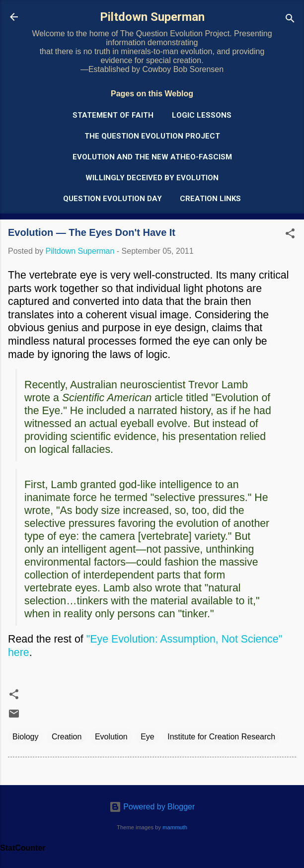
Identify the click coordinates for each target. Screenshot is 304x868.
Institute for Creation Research (221, 737)
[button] (290, 235)
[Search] (290, 20)
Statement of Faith (113, 115)
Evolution (111, 737)
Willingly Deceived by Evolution (152, 178)
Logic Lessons (202, 115)
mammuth (175, 827)
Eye (148, 737)
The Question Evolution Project (152, 136)
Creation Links (210, 199)
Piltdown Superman (152, 17)
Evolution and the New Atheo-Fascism (152, 157)
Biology (25, 737)
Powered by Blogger (152, 807)
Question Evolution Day (113, 199)
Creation (67, 737)
